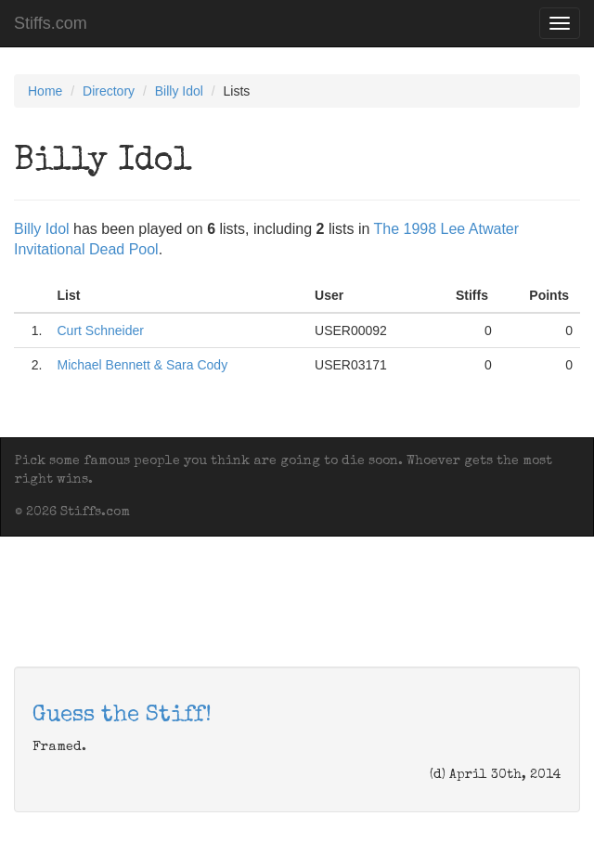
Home (45, 91)
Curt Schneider (100, 330)
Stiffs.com (51, 23)
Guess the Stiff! (122, 716)
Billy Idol (179, 91)
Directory (109, 91)
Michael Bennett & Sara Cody (142, 365)
